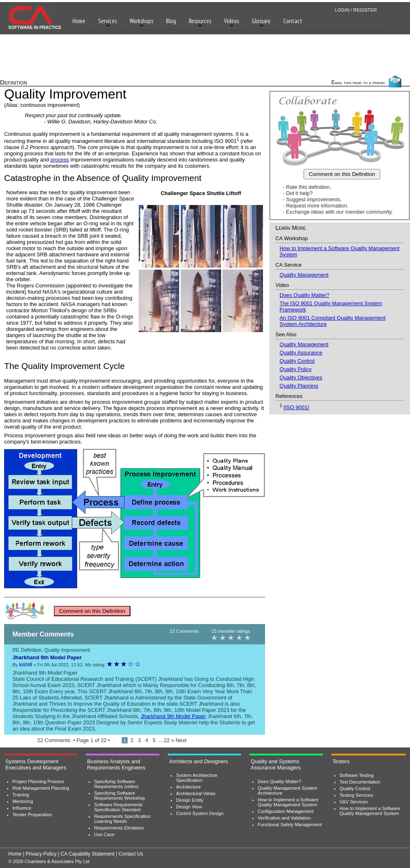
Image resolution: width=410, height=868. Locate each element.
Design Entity (190, 800)
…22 (165, 740)
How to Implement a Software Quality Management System (288, 802)
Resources (200, 23)
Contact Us (131, 854)
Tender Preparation (32, 815)
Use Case (104, 834)
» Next (179, 740)
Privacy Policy (41, 854)
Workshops (141, 23)
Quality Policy (296, 369)
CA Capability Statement (87, 854)
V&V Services (354, 802)
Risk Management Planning (41, 788)
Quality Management (304, 275)
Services (107, 23)
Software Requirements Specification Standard (118, 807)
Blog (171, 21)
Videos (232, 23)
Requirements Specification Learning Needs (122, 819)
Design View (189, 807)
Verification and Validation (284, 818)
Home (79, 21)
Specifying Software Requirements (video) (116, 784)
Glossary (261, 23)
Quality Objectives (301, 377)
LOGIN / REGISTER (356, 10)
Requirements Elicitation (119, 828)
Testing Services (356, 795)
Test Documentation (360, 782)
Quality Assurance (301, 353)
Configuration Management (286, 811)
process (60, 160)
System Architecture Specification (197, 778)
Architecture (188, 787)
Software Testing (357, 775)
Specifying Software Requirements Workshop (119, 796)
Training (21, 795)
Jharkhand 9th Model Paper (173, 716)
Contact (293, 21)
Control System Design (200, 813)
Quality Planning (299, 386)
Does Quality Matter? (304, 295)
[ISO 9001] (296, 407)
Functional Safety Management (290, 825)
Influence (22, 808)
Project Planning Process (38, 781)
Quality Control (297, 361)
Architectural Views (196, 793)
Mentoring (23, 801)
